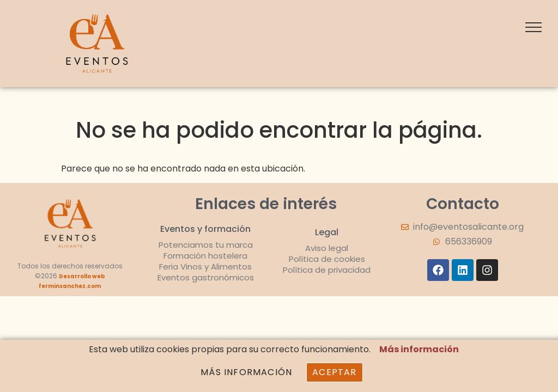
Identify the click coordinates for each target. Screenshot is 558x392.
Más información (419, 349)
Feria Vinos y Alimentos (205, 267)
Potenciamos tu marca (206, 245)
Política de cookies (327, 259)
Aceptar (334, 372)
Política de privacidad (327, 270)
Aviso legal (327, 248)
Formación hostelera (205, 256)
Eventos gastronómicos (206, 277)
